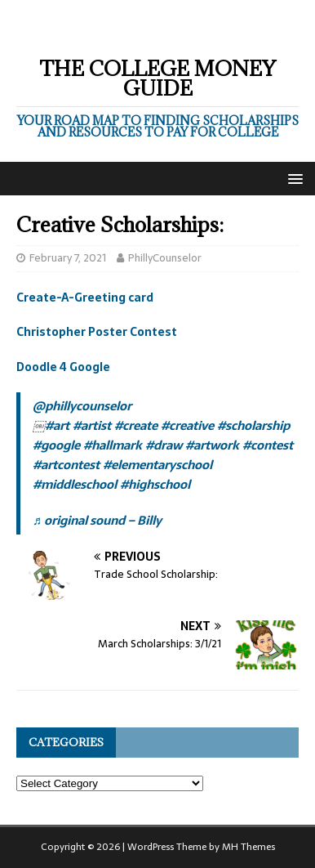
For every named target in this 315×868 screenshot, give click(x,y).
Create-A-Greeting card (85, 298)
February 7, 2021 (68, 258)
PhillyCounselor (165, 258)
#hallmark (113, 445)
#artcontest (66, 465)
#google (56, 445)
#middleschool (75, 484)
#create (136, 425)
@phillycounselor (82, 406)
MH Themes (248, 847)
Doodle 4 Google (63, 367)
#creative (187, 425)
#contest (268, 445)
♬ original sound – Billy (97, 520)
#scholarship (253, 425)
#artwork (212, 445)
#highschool (155, 484)
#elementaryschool (157, 465)
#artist (92, 425)
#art (57, 425)
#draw (164, 445)
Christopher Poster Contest (97, 332)
